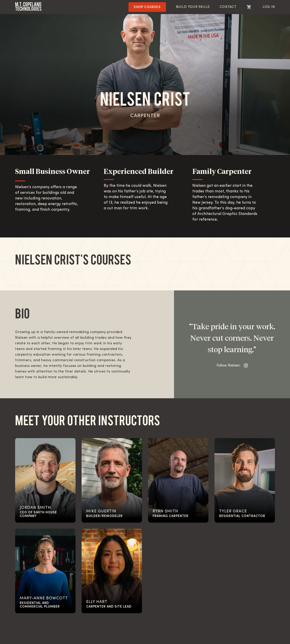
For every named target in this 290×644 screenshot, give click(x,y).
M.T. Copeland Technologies (28, 7)
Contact (228, 7)
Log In (269, 7)
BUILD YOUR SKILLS (193, 7)
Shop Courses (147, 7)
